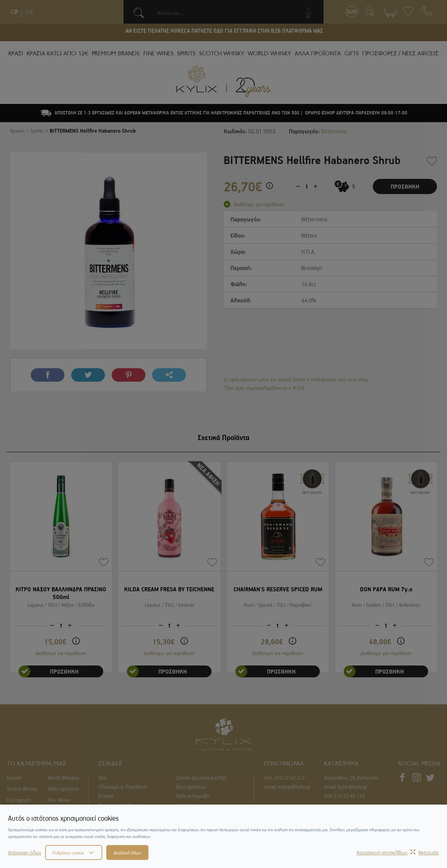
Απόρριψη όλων (25, 852)
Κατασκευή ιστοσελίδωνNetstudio (398, 852)
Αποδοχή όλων (127, 852)
